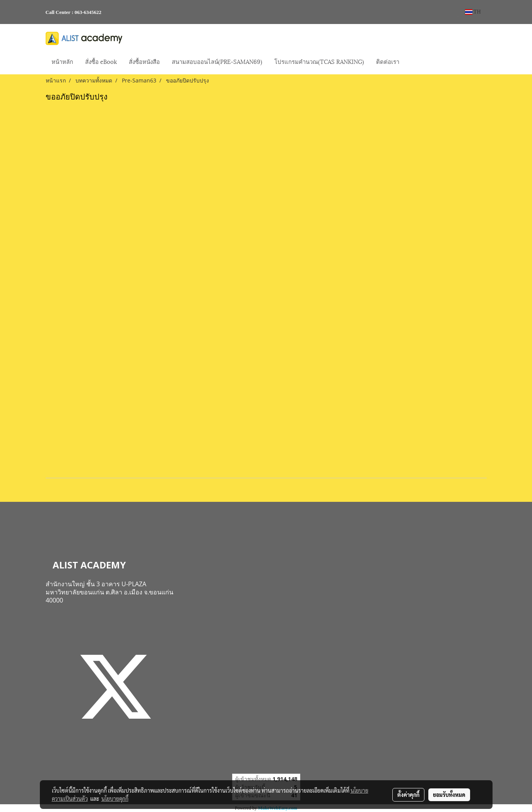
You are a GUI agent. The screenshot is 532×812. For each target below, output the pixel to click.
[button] (412, 62)
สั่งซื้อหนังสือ (144, 61)
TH (473, 12)
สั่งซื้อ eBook (101, 61)
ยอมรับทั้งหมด (449, 795)
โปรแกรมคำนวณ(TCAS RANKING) (319, 61)
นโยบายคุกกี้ (115, 798)
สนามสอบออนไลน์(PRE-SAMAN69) (217, 61)
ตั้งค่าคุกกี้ (408, 795)
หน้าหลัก (62, 61)
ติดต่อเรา (388, 61)
